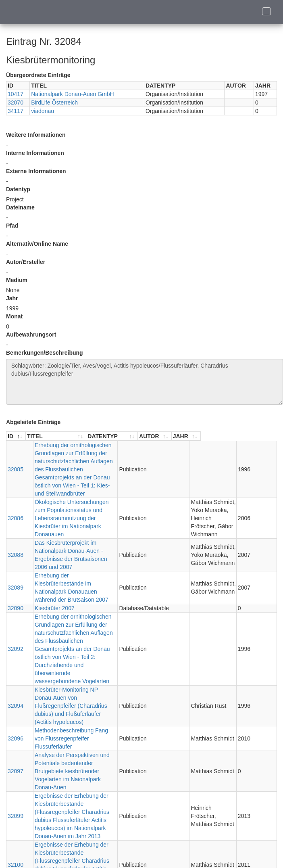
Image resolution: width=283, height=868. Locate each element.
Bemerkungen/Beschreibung (45, 353)
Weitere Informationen (36, 135)
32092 (16, 596)
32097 (16, 674)
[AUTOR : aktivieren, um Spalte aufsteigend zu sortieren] (222, 436)
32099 (16, 707)
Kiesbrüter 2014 (47, 813)
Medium (17, 280)
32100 (16, 748)
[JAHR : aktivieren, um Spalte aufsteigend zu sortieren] (262, 436)
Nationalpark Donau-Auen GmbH (72, 94)
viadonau (43, 111)
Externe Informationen (36, 171)
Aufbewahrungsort (31, 335)
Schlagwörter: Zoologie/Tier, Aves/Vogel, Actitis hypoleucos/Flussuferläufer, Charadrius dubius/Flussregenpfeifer (145, 382)
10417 (16, 94)
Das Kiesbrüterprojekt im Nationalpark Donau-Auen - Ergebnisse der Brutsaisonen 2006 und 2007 (85, 527)
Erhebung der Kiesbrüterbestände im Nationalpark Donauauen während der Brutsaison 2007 (75, 551)
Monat (14, 316)
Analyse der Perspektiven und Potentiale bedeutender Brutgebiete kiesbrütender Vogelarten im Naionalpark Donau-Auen (78, 674)
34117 (16, 111)
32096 (16, 654)
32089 (16, 551)
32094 (16, 633)
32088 (16, 527)
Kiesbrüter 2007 (47, 568)
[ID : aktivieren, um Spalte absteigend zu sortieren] (16, 436)
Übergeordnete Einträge (38, 75)
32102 (16, 813)
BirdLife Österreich (54, 102)
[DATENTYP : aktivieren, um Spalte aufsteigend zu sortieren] (171, 436)
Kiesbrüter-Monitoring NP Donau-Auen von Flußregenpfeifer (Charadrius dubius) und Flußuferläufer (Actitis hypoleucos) (81, 633)
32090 (16, 568)
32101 (16, 789)
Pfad (12, 226)
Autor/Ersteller (26, 262)
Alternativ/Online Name (37, 244)
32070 (16, 102)
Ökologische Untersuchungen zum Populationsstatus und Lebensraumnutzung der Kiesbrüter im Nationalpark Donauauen (81, 498)
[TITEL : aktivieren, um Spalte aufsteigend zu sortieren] (85, 436)
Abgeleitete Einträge (33, 422)
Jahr (12, 298)
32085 (16, 461)
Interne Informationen (35, 153)
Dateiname (20, 207)
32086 (16, 498)
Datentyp (18, 189)
